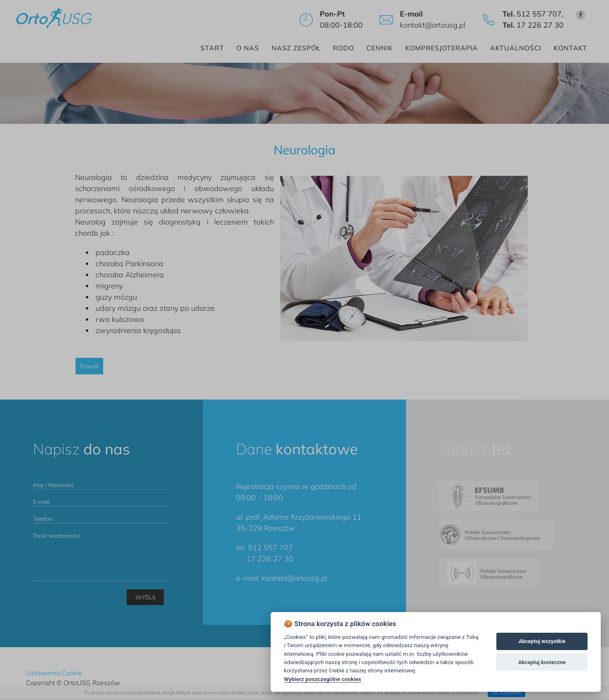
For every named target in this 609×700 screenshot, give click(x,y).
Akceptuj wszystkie (542, 641)
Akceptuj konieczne (542, 662)
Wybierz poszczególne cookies (322, 679)
